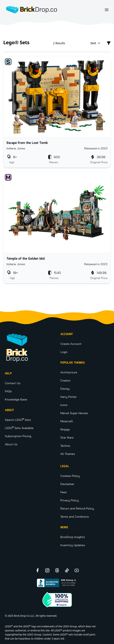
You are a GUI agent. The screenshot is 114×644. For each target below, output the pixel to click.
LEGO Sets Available (19, 428)
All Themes (68, 454)
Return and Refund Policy (77, 508)
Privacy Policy (70, 500)
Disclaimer (67, 484)
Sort (96, 43)
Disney (65, 389)
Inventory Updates (73, 545)
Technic (65, 446)
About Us (11, 444)
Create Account (71, 344)
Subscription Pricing (18, 436)
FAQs (8, 391)
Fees (64, 492)
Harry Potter (69, 397)
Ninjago (65, 429)
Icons (64, 405)
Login (64, 352)
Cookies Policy (70, 476)
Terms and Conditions (75, 517)
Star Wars (67, 438)
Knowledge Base (16, 399)
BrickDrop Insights (73, 537)
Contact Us (13, 383)
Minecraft (67, 421)
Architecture (69, 372)
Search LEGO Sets (18, 420)
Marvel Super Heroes (74, 413)
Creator (65, 380)
